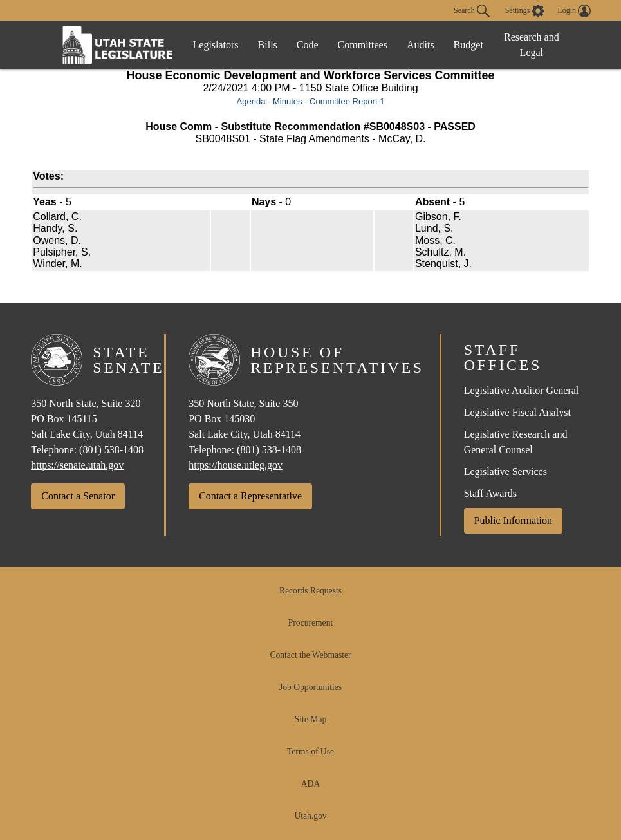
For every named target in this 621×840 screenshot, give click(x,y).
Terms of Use (310, 751)
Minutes (288, 101)
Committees (363, 45)
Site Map (310, 719)
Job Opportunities (310, 687)
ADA (310, 784)
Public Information (513, 520)
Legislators (216, 45)
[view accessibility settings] (525, 11)
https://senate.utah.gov (77, 465)
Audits (421, 45)
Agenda (251, 101)
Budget (468, 45)
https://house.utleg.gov (236, 465)
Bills (268, 45)
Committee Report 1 (347, 101)
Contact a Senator (78, 496)
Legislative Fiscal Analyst (517, 412)
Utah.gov (310, 816)
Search (472, 11)
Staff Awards (490, 493)
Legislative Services (505, 471)
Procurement (310, 623)
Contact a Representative (250, 496)
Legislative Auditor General (522, 390)
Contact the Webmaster (310, 655)
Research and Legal (532, 45)
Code (308, 45)
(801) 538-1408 (111, 450)
